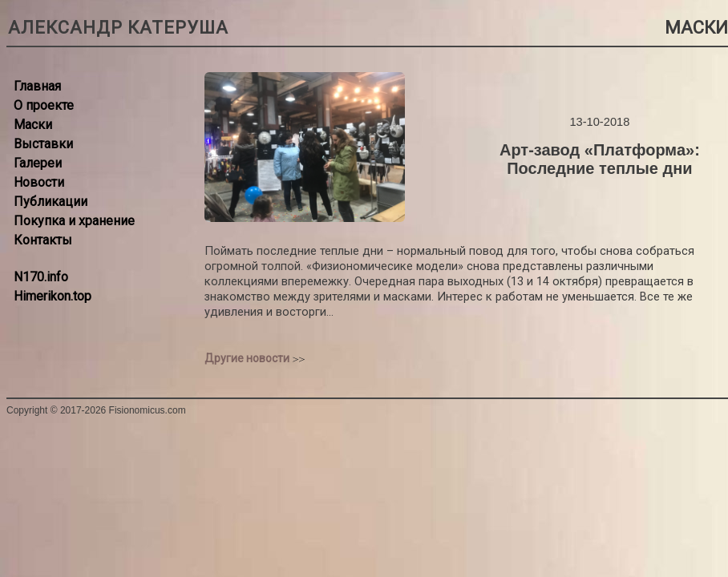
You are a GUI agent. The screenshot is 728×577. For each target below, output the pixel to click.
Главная (37, 86)
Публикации (51, 202)
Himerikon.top (53, 296)
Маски (33, 125)
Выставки (43, 144)
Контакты (43, 240)
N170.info (41, 277)
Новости (39, 182)
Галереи (38, 163)
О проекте (44, 105)
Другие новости (247, 358)
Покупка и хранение (74, 221)
